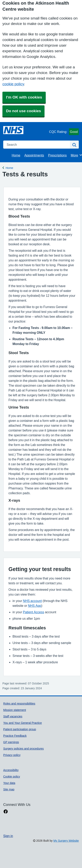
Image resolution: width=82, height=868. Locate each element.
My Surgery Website (66, 841)
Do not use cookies (23, 111)
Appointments (34, 155)
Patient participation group (20, 729)
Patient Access (34, 612)
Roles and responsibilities (19, 704)
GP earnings (11, 742)
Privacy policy (12, 755)
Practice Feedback (15, 736)
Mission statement (15, 710)
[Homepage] (13, 130)
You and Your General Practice (23, 723)
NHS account (32, 601)
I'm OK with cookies (24, 97)
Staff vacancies (13, 716)
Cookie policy (12, 777)
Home (16, 155)
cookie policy (13, 84)
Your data (9, 783)
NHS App (34, 606)
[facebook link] (6, 812)
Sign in (8, 836)
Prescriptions (57, 155)
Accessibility (11, 770)
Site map (9, 789)
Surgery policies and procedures (23, 749)
